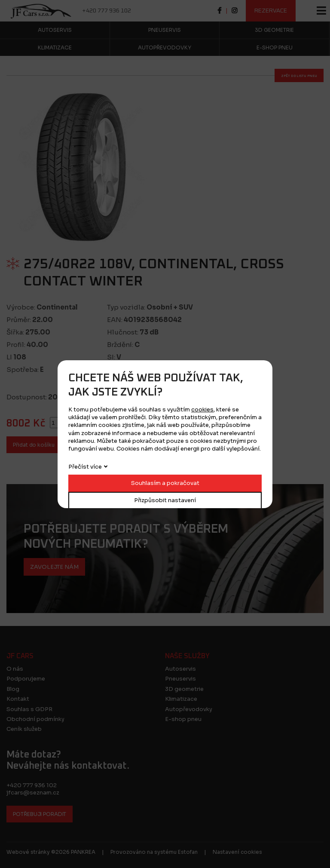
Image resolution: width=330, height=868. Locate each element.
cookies (202, 409)
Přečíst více (85, 467)
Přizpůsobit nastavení (165, 500)
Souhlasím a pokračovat (165, 483)
